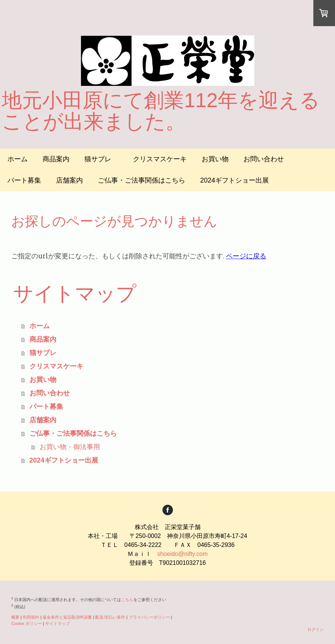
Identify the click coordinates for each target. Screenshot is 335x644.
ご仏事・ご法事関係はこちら (142, 180)
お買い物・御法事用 (70, 447)
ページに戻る (246, 256)
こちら (127, 600)
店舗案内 (69, 180)
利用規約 (31, 617)
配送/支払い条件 (110, 617)
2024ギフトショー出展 (235, 180)
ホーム (18, 159)
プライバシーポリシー (149, 617)
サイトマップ (58, 623)
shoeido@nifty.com (182, 554)
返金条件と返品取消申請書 (67, 617)
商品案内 (56, 159)
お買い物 (215, 159)
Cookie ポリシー (27, 623)
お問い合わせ (264, 159)
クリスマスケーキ (160, 159)
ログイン (316, 629)
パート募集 (24, 180)
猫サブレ (101, 159)
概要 (15, 617)
